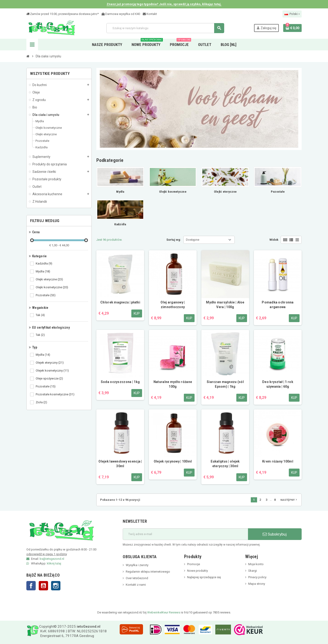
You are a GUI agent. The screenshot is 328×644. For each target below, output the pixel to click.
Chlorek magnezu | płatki (120, 302)
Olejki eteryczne (50, 279)
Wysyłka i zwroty (137, 565)
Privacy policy (257, 577)
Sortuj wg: (174, 240)
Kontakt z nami (136, 585)
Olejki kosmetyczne (52, 287)
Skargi (253, 571)
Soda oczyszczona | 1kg (120, 382)
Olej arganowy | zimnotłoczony (173, 305)
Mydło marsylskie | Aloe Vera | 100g (225, 305)
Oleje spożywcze (50, 379)
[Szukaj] (165, 28)
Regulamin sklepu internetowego (148, 572)
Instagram (56, 586)
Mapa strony (257, 584)
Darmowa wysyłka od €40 (121, 14)
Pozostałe (46, 295)
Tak (41, 315)
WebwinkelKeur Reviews (164, 612)
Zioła (42, 402)
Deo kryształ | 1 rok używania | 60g (278, 384)
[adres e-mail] (185, 534)
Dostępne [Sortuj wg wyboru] (193, 240)
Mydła (43, 272)
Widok (274, 240)
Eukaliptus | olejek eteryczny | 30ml (225, 464)
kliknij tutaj (54, 563)
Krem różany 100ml (278, 461)
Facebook (31, 586)
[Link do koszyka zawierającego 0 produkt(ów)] (292, 28)
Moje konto (256, 564)
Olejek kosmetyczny (53, 371)
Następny (289, 500)
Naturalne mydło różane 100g (173, 384)
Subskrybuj (275, 534)
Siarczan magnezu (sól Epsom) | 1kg (225, 384)
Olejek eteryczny (50, 363)
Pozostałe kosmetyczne (55, 394)
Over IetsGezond (137, 578)
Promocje (194, 564)
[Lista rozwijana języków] (292, 14)
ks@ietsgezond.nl (52, 559)
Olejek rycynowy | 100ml (173, 461)
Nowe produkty (197, 571)
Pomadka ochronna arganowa (278, 305)
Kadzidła (44, 264)
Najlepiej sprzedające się (204, 577)
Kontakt (150, 14)
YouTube (43, 586)
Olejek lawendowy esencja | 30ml (120, 464)
